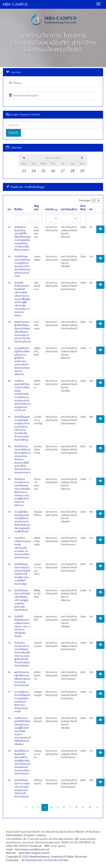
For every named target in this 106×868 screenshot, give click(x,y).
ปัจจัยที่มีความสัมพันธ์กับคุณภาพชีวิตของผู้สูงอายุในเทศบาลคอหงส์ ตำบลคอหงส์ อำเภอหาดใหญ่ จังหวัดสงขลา (22, 762)
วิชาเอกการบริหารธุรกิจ (24, 95)
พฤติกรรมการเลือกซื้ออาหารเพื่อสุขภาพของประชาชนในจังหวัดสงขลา (22, 679)
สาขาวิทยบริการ (69, 210)
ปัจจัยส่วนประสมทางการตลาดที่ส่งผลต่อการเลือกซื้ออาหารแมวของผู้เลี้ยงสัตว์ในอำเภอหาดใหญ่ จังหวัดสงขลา (22, 654)
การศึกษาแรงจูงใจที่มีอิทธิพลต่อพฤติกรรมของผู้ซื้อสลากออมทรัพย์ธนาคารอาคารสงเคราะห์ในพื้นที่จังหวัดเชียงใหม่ (23, 731)
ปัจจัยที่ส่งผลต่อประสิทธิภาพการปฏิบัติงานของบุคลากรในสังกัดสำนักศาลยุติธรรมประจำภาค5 (22, 266)
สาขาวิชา (51, 210)
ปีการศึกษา (83, 208)
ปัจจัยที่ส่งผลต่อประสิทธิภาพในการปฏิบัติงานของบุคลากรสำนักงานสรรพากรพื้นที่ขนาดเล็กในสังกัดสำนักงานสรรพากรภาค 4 (23, 459)
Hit (91, 210)
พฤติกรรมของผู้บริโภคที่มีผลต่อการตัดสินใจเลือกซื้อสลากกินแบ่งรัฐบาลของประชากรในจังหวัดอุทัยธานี (22, 332)
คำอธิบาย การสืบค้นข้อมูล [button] (25, 187)
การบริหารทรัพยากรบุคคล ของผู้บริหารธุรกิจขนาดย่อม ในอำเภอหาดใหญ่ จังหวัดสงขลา (22, 548)
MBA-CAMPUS (15, 4)
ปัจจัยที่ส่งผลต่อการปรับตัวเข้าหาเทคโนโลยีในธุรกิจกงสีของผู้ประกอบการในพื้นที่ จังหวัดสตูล (22, 574)
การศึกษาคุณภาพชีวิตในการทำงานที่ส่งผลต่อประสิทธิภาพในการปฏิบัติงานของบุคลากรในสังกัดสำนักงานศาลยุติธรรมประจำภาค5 (22, 396)
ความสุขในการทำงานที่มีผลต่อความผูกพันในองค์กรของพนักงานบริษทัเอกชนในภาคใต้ (22, 702)
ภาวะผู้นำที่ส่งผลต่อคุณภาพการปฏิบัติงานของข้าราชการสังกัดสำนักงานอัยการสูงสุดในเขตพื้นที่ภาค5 (22, 522)
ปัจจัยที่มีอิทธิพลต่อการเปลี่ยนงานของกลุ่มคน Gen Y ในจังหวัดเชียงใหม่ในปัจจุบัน (22, 626)
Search (13, 133)
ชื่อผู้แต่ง (36, 208)
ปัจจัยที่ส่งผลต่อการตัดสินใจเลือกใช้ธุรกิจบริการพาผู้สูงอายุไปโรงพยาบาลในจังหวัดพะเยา (22, 600)
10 (90, 807)
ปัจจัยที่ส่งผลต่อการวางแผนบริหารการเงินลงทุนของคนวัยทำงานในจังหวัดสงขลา (22, 788)
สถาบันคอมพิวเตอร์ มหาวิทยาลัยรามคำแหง (45, 860)
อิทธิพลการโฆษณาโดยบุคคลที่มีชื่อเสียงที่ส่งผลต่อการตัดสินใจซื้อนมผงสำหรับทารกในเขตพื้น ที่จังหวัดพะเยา (23, 239)
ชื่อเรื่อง (19, 210)
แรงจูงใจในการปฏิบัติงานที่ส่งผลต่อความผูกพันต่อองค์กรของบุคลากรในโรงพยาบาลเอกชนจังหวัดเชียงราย (22, 361)
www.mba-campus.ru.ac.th (34, 853)
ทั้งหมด (15, 83)
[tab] (53, 187)
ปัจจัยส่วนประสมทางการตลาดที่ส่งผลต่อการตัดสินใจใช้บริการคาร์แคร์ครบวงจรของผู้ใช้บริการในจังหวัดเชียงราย (22, 492)
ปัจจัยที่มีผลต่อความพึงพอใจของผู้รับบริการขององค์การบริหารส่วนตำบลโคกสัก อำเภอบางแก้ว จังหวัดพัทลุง (22, 428)
